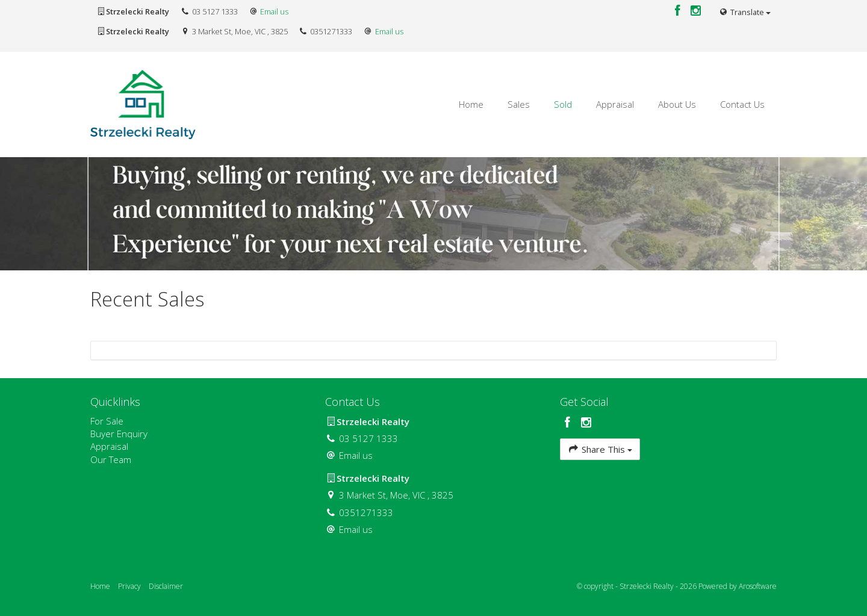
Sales (519, 104)
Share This (600, 449)
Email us (274, 11)
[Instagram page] (696, 11)
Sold (563, 104)
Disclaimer (166, 586)
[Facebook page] (679, 11)
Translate (745, 12)
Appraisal (615, 104)
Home (471, 104)
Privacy (129, 586)
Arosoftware (758, 586)
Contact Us (742, 104)
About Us (677, 104)
